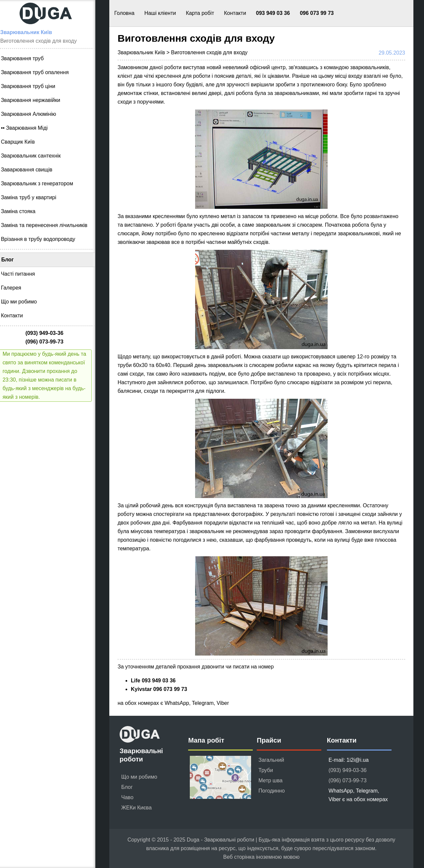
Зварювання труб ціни (32, 86)
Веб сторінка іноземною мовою (262, 857)
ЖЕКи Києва (136, 808)
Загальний (271, 760)
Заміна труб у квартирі (33, 197)
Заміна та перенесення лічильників (49, 225)
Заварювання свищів (31, 170)
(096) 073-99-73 (348, 780)
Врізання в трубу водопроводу (42, 239)
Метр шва (270, 780)
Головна (124, 13)
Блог (12, 260)
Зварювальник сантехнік (35, 156)
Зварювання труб (27, 58)
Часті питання (22, 274)
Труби (266, 770)
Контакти (235, 13)
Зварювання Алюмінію (33, 114)
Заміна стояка (23, 211)
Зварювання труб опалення (39, 72)
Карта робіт (200, 13)
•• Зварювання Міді (29, 128)
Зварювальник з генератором (41, 183)
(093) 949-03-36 (348, 770)
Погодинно (271, 791)
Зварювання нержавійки (35, 100)
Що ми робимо (23, 302)
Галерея (15, 288)
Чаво (127, 797)
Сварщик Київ (22, 142)
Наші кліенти (160, 13)
